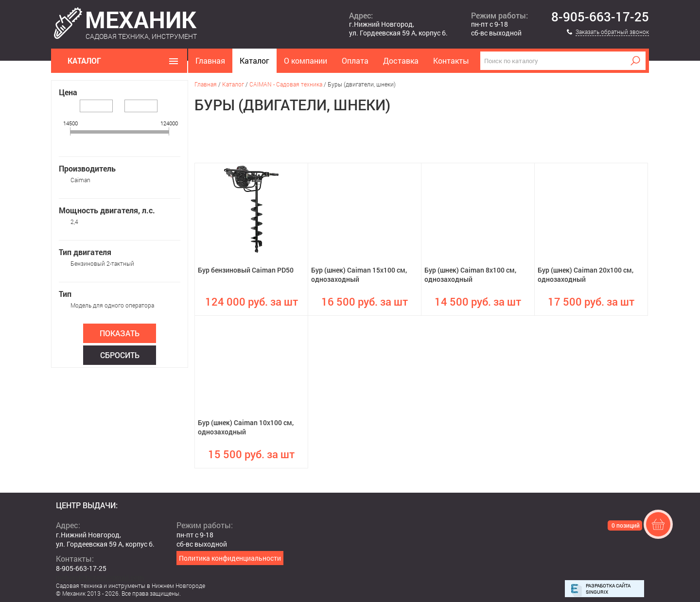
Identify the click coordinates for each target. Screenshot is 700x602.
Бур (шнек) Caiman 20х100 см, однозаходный (586, 275)
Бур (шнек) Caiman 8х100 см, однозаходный (470, 275)
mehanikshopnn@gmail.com (100, 577)
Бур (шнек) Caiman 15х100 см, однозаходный (359, 275)
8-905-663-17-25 (600, 17)
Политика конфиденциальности (230, 558)
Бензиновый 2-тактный (102, 263)
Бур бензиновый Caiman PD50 (246, 270)
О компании (306, 60)
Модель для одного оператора (112, 305)
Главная (210, 60)
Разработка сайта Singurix (608, 589)
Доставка (401, 60)
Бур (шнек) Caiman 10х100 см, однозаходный (246, 427)
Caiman (80, 180)
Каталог (254, 60)
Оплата (355, 60)
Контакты (451, 60)
